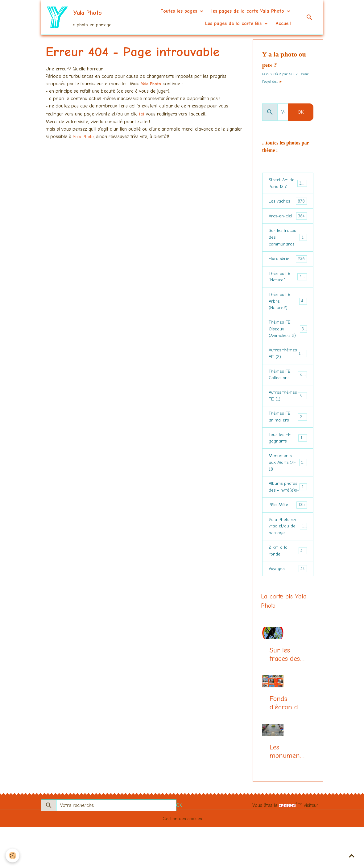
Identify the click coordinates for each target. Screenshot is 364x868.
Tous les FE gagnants (288, 462)
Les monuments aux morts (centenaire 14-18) (287, 793)
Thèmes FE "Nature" (288, 282)
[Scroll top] (352, 856)
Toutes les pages (180, 11)
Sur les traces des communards (289, 241)
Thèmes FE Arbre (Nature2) (288, 308)
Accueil (283, 23)
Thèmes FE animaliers (288, 439)
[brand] (74, 17)
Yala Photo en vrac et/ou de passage (289, 563)
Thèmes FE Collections (288, 394)
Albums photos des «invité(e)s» (289, 518)
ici (142, 114)
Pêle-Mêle (288, 541)
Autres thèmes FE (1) (288, 417)
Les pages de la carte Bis (234, 23)
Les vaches (288, 203)
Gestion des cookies (182, 859)
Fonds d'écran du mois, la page (286, 744)
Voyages (288, 608)
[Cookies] (13, 855)
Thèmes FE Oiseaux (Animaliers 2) (289, 338)
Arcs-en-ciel (288, 218)
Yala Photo (153, 84)
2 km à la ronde (288, 589)
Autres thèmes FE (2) (289, 368)
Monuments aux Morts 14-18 (289, 488)
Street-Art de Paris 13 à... (289, 184)
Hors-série (288, 263)
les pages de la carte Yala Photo (249, 11)
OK (301, 112)
